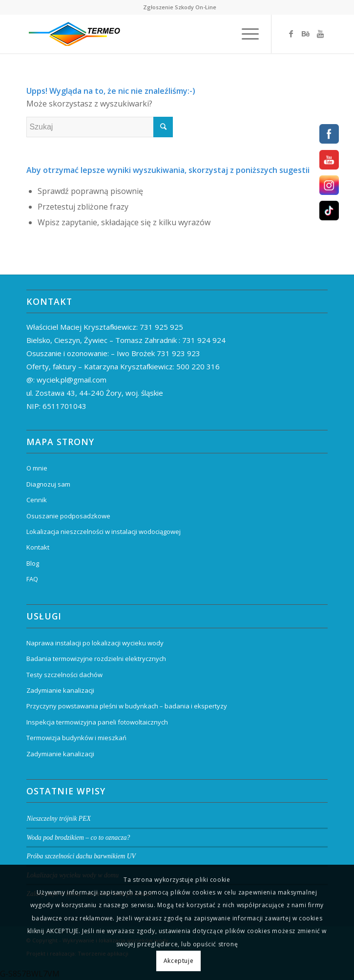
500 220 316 (198, 366)
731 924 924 (204, 340)
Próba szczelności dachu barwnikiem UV (81, 856)
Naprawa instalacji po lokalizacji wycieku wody (95, 643)
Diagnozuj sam (48, 484)
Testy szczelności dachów (64, 675)
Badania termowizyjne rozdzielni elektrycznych (96, 659)
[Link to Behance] (306, 34)
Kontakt (38, 547)
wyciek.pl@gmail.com (72, 380)
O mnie (37, 468)
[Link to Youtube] (320, 34)
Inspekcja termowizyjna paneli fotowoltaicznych (97, 722)
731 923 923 (178, 353)
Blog (33, 563)
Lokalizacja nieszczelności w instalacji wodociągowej (104, 532)
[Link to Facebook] (291, 34)
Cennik (37, 500)
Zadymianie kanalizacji (60, 690)
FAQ (32, 579)
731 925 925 (161, 327)
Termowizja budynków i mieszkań (76, 738)
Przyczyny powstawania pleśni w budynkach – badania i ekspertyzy (127, 706)
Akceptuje (178, 961)
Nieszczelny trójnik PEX (58, 819)
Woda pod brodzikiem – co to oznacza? (78, 838)
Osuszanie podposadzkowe (68, 516)
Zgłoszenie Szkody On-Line (180, 7)
